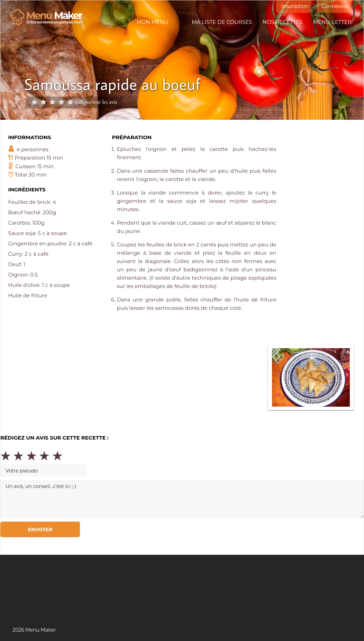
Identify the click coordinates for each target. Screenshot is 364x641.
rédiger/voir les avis (96, 102)
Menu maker (50, 18)
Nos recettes (283, 22)
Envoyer (40, 530)
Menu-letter (332, 22)
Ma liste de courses (222, 22)
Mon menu (152, 22)
